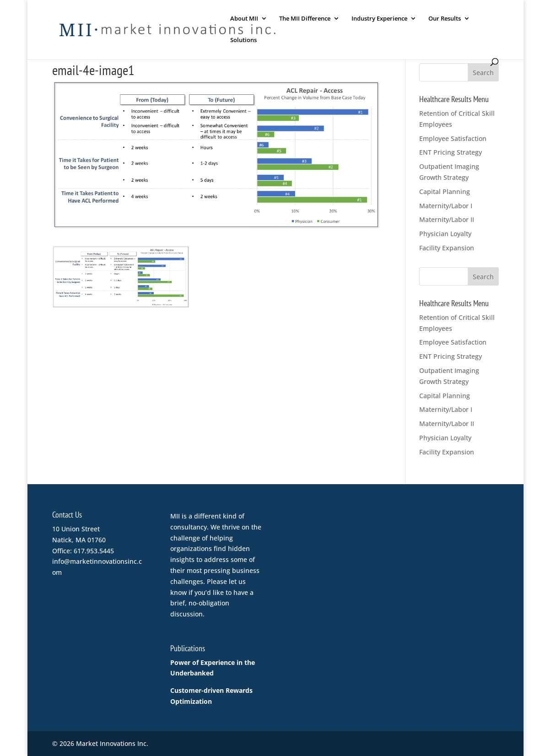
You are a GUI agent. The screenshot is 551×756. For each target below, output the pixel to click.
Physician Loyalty (445, 234)
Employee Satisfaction (453, 138)
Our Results (445, 19)
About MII (244, 19)
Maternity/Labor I (446, 206)
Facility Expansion (447, 248)
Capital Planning (445, 192)
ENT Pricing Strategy (451, 152)
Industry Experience (379, 19)
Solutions (243, 40)
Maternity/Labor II (447, 219)
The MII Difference (305, 19)
